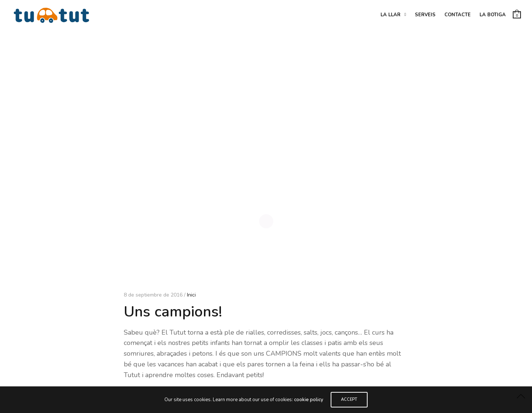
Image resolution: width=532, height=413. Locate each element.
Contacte (458, 15)
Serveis (425, 15)
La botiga (493, 15)
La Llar (391, 15)
